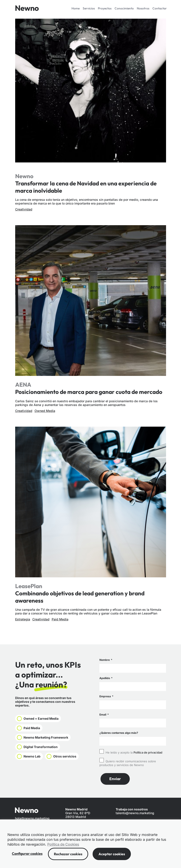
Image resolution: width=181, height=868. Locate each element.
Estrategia (23, 619)
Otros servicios (37, 769)
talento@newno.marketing (135, 813)
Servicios (89, 8)
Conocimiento (124, 8)
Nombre (105, 660)
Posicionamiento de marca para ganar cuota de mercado (89, 392)
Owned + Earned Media (44, 719)
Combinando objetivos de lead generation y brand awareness (80, 597)
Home (76, 8)
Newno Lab (33, 759)
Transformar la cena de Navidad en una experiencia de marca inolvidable (86, 187)
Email (103, 715)
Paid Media (60, 619)
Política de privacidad (148, 752)
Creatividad (24, 209)
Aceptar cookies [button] (112, 854)
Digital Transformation (43, 749)
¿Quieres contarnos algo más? (119, 733)
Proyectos (105, 8)
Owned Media (45, 411)
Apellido (105, 678)
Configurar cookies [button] (27, 854)
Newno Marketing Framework (49, 739)
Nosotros (143, 8)
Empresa (105, 696)
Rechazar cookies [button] (68, 854)
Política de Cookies (63, 844)
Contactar (160, 8)
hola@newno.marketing (32, 818)
